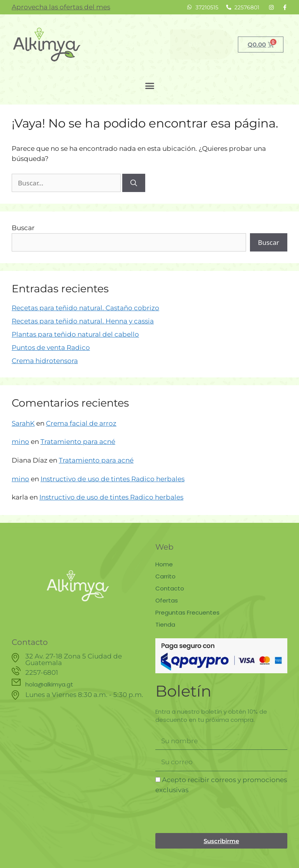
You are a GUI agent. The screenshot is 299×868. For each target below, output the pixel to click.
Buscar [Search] (202, 44)
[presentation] (215, 814)
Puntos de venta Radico (51, 348)
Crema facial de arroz (81, 423)
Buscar (23, 228)
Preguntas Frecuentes (187, 612)
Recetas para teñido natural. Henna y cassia (83, 321)
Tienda (165, 624)
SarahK (23, 423)
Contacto (170, 588)
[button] (149, 86)
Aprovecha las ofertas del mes (61, 7)
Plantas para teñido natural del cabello (75, 334)
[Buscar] (134, 183)
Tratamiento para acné (78, 442)
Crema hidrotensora (45, 361)
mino (20, 442)
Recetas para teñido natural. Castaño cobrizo (85, 308)
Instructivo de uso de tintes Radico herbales (113, 479)
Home (164, 564)
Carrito (165, 576)
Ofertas (167, 600)
